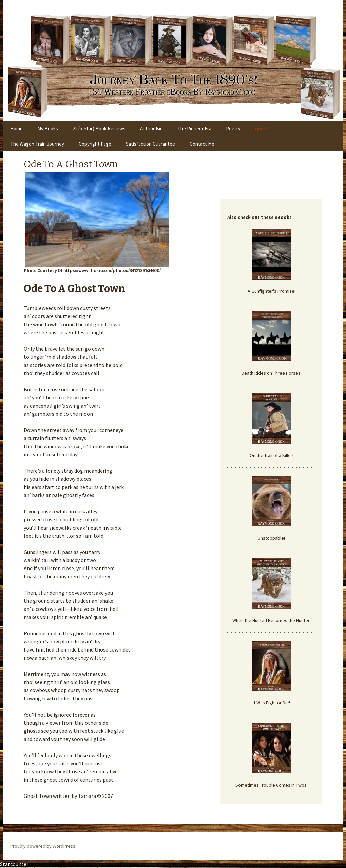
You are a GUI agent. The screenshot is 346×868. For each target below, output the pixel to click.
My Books (48, 129)
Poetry (233, 129)
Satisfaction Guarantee (150, 144)
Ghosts (262, 129)
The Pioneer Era (194, 129)
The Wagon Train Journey (37, 144)
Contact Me (202, 144)
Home (16, 129)
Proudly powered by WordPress (43, 846)
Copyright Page (95, 144)
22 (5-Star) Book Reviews (99, 129)
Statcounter (14, 864)
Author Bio (151, 129)
